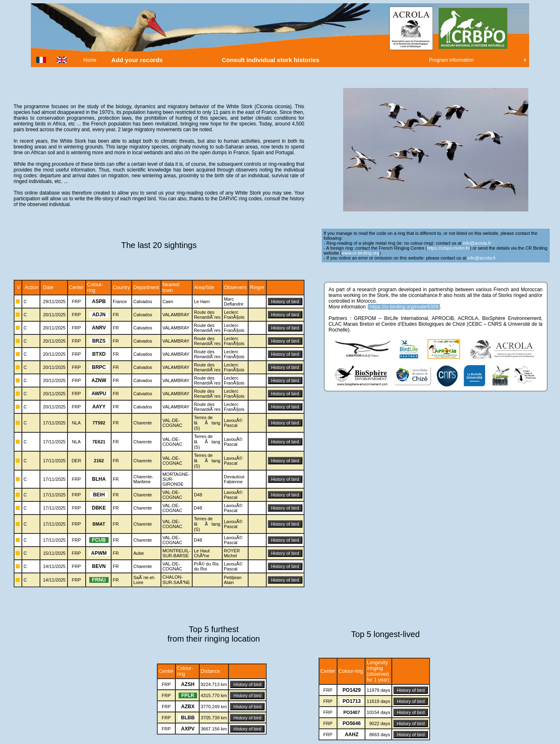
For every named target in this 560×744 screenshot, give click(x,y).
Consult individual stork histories (272, 60)
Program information (451, 60)
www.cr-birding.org (361, 253)
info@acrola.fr (477, 243)
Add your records (137, 60)
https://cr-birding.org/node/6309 (404, 307)
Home (90, 60)
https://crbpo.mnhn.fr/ (448, 248)
